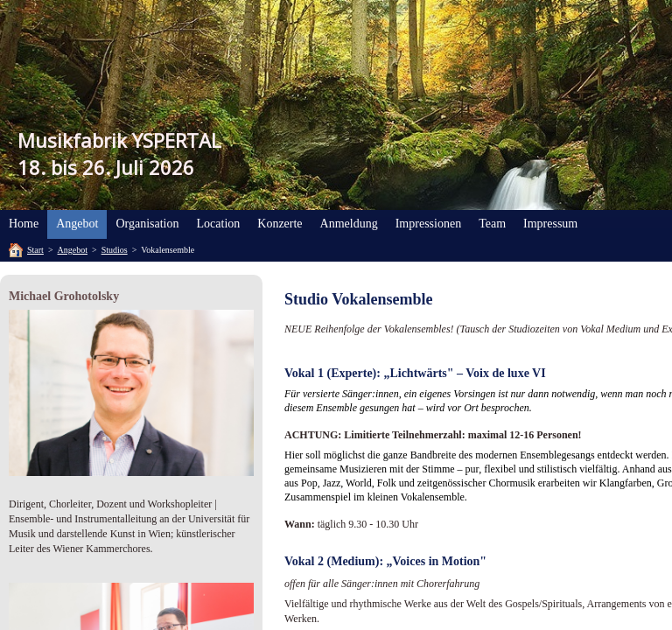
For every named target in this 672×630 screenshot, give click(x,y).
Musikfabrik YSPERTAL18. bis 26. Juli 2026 (119, 154)
